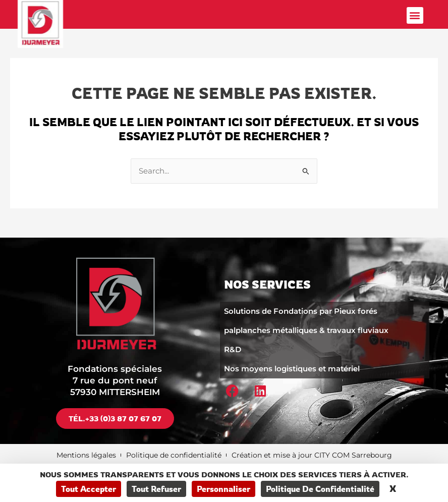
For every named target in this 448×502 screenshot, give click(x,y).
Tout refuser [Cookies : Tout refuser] (156, 489)
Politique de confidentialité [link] (320, 489)
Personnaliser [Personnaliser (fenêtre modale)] (223, 489)
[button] (415, 15)
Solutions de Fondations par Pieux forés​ (301, 311)
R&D (233, 349)
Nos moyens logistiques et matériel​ (292, 369)
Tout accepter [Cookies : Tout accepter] (89, 489)
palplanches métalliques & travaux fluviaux (306, 330)
